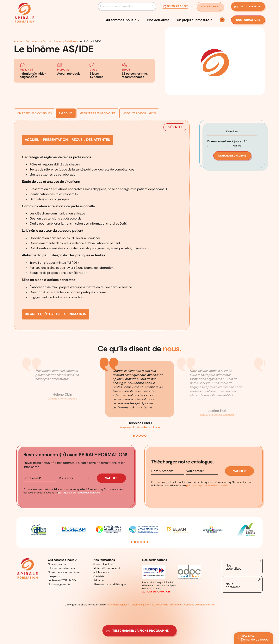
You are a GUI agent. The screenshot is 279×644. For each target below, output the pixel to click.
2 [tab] (137, 436)
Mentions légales (118, 605)
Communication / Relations (59, 33)
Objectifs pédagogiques (34, 96)
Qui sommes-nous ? (120, 20)
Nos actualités (158, 20)
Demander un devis (232, 124)
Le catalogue (250, 6)
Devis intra (232, 99)
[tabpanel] (140, 397)
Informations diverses (61, 568)
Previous (18, 532)
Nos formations (104, 560)
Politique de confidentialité (199, 605)
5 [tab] (145, 436)
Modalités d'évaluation (139, 96)
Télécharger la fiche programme (141, 631)
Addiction (99, 580)
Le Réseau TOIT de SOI (62, 580)
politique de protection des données (79, 493)
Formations (33, 33)
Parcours (66, 96)
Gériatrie (99, 576)
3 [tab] (140, 436)
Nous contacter (233, 585)
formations (248, 20)
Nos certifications (155, 560)
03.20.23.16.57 (177, 6)
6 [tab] (147, 542)
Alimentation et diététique (110, 584)
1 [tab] (134, 436)
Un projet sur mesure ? (194, 20)
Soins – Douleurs (104, 564)
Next (261, 532)
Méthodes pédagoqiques (97, 96)
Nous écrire (210, 6)
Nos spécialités (233, 567)
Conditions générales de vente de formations (156, 605)
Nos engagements (59, 584)
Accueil (19, 33)
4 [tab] (143, 436)
